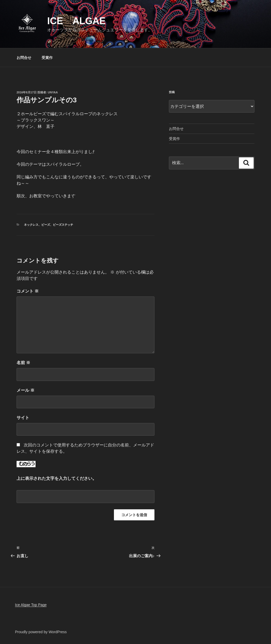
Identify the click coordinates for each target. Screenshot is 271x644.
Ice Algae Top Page (31, 605)
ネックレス (31, 225)
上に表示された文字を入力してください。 (57, 478)
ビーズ (46, 225)
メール (26, 390)
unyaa (53, 92)
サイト (23, 418)
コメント (28, 291)
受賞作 (47, 58)
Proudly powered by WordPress (41, 632)
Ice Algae (76, 21)
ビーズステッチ (63, 225)
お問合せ (24, 58)
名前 (23, 363)
